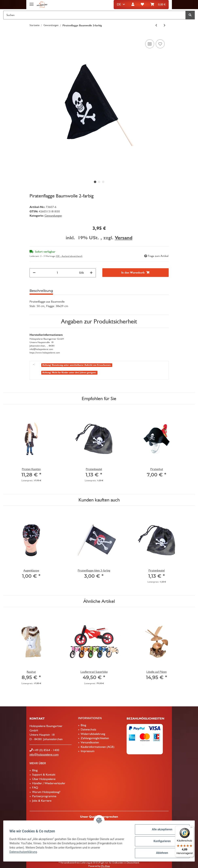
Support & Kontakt (43, 775)
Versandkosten (89, 742)
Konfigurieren (161, 841)
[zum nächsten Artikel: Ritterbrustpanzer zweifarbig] (165, 25)
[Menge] (57, 273)
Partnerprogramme (44, 796)
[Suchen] (94, 15)
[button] (133, 5)
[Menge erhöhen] (91, 273)
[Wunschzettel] (142, 5)
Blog (83, 725)
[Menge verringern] (34, 273)
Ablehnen (161, 853)
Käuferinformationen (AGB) (97, 747)
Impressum (87, 751)
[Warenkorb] (158, 5)
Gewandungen (53, 216)
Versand (124, 238)
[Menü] (192, 828)
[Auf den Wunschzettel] (160, 44)
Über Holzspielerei (43, 779)
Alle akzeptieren (161, 829)
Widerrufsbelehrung (93, 734)
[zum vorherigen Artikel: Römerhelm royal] (156, 25)
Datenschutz (88, 729)
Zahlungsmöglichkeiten (94, 738)
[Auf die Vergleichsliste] (150, 44)
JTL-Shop (105, 866)
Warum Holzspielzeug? (46, 792)
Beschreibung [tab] (41, 291)
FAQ (35, 787)
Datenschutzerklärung (24, 852)
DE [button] (119, 4)
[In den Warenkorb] (136, 273)
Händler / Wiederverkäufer (48, 783)
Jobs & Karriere (41, 801)
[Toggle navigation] (32, 3)
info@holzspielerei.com (44, 755)
